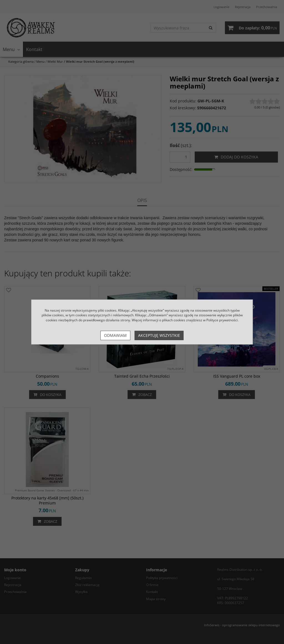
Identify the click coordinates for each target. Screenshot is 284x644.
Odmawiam (115, 335)
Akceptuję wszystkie (159, 335)
